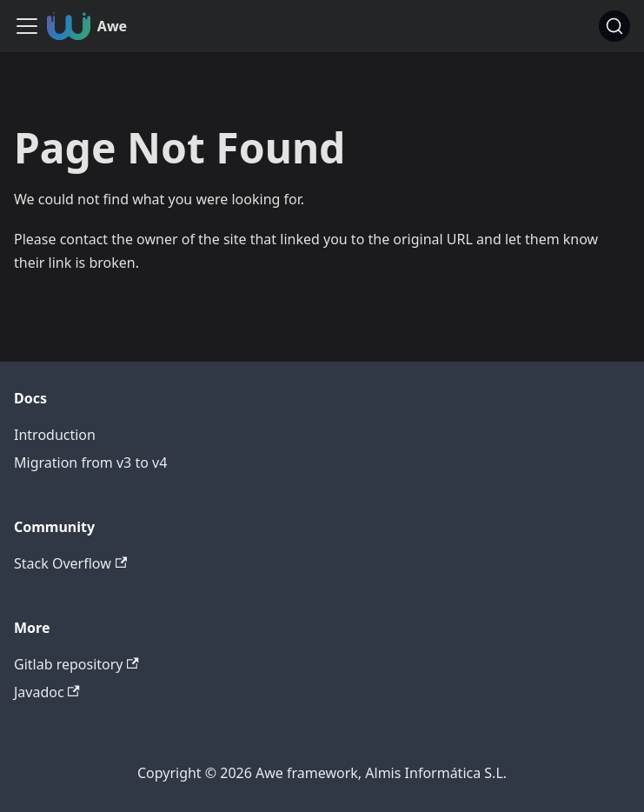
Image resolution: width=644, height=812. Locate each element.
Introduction (55, 435)
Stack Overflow (70, 563)
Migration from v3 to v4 (90, 463)
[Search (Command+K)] (614, 26)
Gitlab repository (76, 664)
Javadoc (47, 692)
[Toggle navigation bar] (27, 26)
